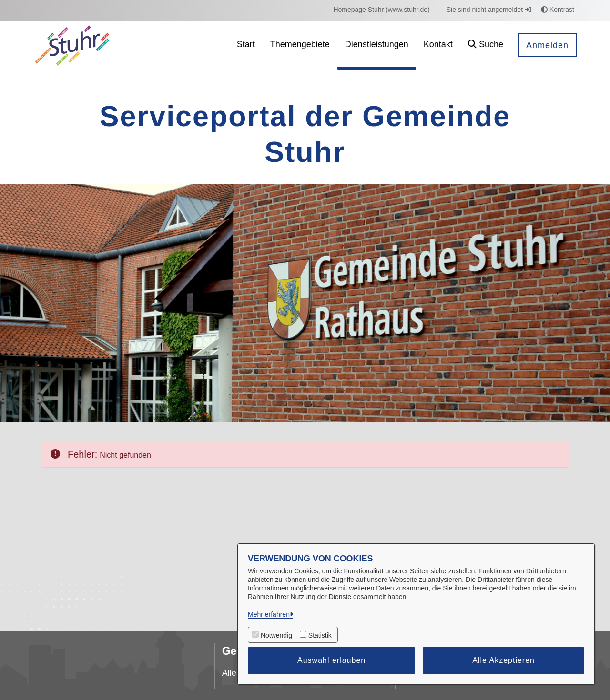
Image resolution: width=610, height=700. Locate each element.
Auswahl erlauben (331, 660)
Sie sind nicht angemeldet (489, 10)
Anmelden (547, 45)
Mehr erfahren (269, 614)
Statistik (320, 635)
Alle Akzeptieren (503, 660)
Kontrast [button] (558, 10)
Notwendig (276, 635)
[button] (486, 45)
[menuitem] (381, 10)
